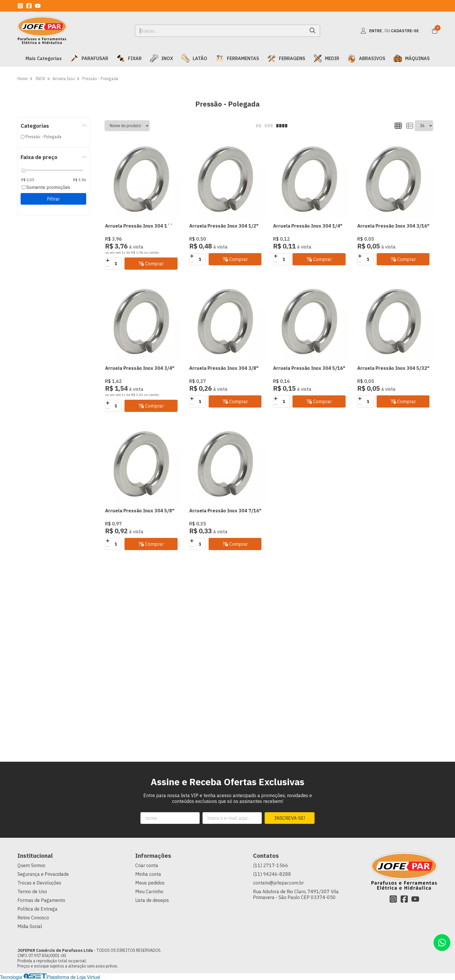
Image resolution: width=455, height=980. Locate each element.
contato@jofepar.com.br (278, 883)
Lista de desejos (152, 900)
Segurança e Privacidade (43, 874)
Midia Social (30, 926)
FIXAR (129, 58)
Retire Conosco (33, 918)
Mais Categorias (44, 58)
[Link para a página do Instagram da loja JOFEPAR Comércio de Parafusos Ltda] (20, 6)
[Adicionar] (108, 261)
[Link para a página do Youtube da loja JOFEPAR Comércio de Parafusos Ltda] (38, 6)
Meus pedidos (150, 883)
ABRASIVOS (366, 58)
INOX (161, 58)
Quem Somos (31, 865)
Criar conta (147, 865)
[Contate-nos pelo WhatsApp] (442, 943)
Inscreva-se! (290, 818)
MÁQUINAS (412, 58)
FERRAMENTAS (237, 58)
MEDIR (326, 58)
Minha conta (148, 874)
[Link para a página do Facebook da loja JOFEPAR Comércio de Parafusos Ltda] (29, 6)
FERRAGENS (286, 58)
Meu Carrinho (149, 891)
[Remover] (108, 266)
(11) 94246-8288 (272, 874)
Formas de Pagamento (41, 900)
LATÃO (194, 58)
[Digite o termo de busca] (220, 31)
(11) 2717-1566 (271, 865)
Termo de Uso (32, 891)
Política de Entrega (37, 909)
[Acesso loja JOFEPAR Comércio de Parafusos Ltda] (389, 31)
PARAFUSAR (89, 58)
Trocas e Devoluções (39, 883)
